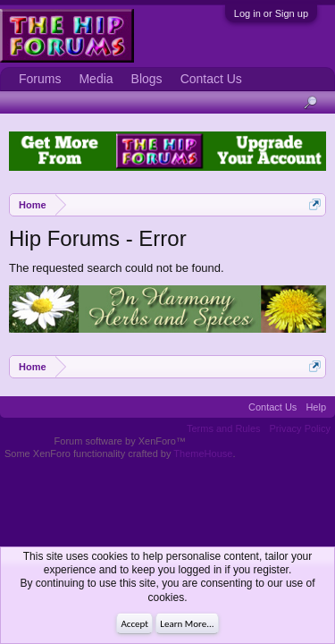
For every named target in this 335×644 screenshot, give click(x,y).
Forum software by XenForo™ (120, 441)
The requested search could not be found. (117, 268)
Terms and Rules (224, 428)
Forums (40, 79)
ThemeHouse (203, 453)
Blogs (147, 79)
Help (316, 407)
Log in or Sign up (271, 13)
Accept (134, 624)
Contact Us (211, 79)
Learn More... (187, 624)
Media (96, 79)
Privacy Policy (300, 428)
